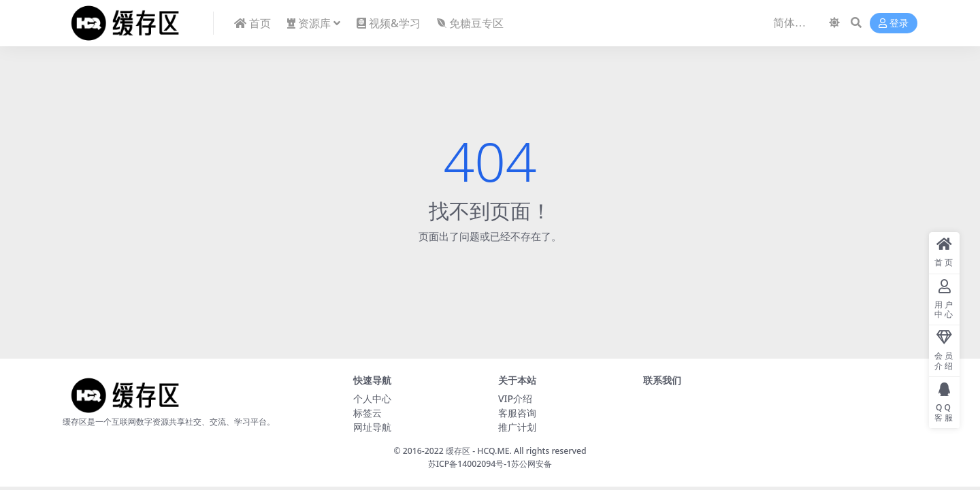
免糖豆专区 (470, 23)
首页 (252, 23)
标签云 (367, 413)
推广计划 (517, 427)
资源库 (309, 23)
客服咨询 (517, 413)
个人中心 (372, 398)
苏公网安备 (532, 464)
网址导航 (372, 427)
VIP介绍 (515, 398)
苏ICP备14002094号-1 (470, 464)
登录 (894, 23)
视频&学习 (389, 23)
